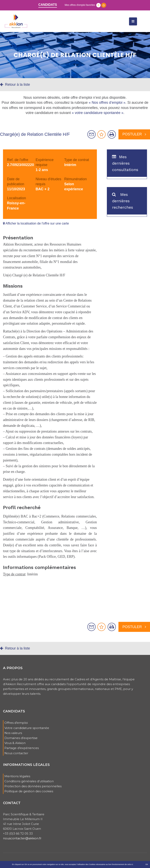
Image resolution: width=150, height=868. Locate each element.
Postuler (134, 134)
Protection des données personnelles (33, 786)
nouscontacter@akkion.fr (22, 838)
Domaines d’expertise (21, 738)
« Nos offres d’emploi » (107, 103)
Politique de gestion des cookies (29, 791)
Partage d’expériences (22, 748)
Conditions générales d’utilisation (29, 781)
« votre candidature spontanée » (97, 113)
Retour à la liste (15, 85)
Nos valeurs (13, 733)
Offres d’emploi (16, 723)
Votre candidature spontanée (27, 728)
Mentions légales (17, 776)
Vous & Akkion (15, 743)
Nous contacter (16, 753)
